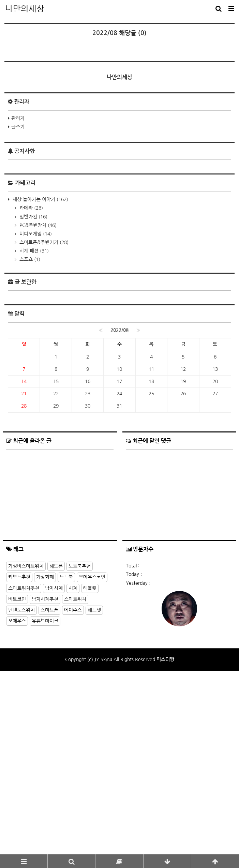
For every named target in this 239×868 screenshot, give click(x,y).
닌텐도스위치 (21, 793)
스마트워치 (75, 782)
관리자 (18, 302)
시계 (73, 772)
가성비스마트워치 (26, 749)
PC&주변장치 (37, 409)
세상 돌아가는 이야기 (40, 383)
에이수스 (73, 793)
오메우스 (17, 804)
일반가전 (33, 400)
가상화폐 (45, 761)
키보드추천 (19, 761)
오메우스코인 (92, 761)
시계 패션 (33, 434)
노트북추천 (80, 749)
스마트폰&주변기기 (43, 426)
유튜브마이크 (45, 804)
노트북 (66, 761)
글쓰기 (18, 310)
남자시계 (54, 772)
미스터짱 (165, 843)
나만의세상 (25, 9)
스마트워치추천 (24, 772)
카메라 (31, 392)
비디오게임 (35, 417)
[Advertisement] (120, 95)
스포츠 (29, 443)
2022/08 (120, 514)
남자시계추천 (45, 782)
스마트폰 (49, 793)
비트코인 (17, 782)
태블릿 (90, 772)
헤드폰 (56, 749)
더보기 (107, 731)
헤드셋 (94, 793)
